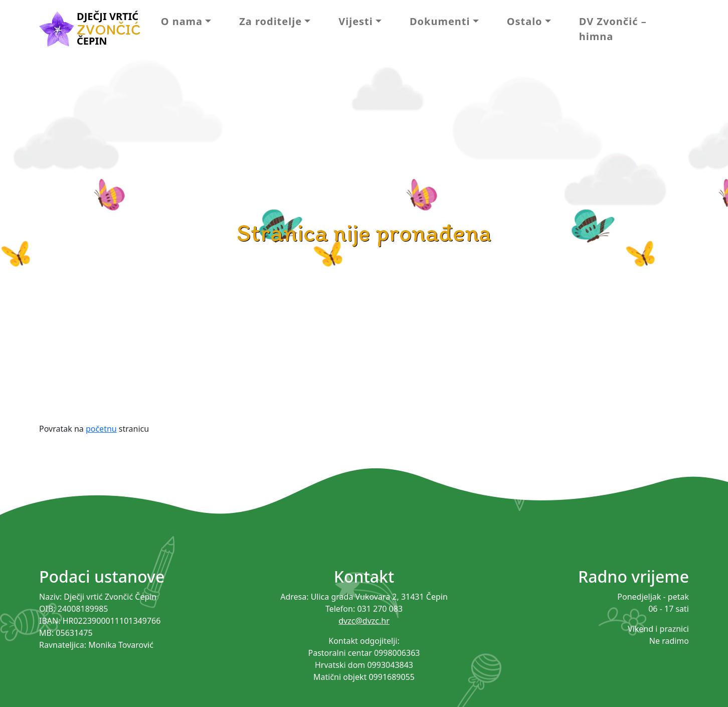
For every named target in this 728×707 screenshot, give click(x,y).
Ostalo (525, 21)
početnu (101, 429)
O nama (182, 21)
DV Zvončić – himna (613, 29)
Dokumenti (440, 21)
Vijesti (356, 21)
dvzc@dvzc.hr (364, 621)
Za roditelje (270, 21)
